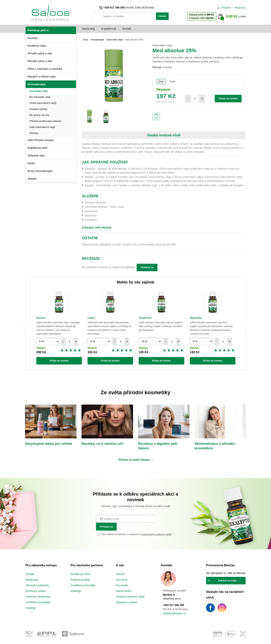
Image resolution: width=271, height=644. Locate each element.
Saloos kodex (124, 584)
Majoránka (196, 318)
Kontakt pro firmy (81, 567)
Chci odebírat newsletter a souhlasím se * (137, 527)
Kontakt (127, 29)
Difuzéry (34, 133)
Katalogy (30, 601)
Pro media (122, 578)
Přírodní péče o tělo (40, 61)
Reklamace (32, 572)
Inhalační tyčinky (38, 109)
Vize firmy (121, 572)
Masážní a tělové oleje (41, 76)
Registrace (240, 8)
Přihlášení (226, 8)
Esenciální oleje (39, 91)
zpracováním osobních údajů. (157, 527)
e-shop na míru (134, 638)
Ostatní (32, 179)
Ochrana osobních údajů (130, 589)
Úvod (85, 40)
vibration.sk (158, 638)
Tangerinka (145, 318)
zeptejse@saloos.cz (175, 606)
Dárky (31, 163)
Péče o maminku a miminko (45, 69)
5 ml (172, 82)
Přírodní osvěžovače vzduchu (45, 121)
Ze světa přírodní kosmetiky (135, 392)
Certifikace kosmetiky (38, 595)
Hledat (162, 16)
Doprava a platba (35, 584)
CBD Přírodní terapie (41, 140)
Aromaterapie (37, 84)
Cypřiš (91, 318)
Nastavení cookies (126, 595)
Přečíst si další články (134, 460)
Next (245, 326)
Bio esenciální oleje (40, 97)
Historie (120, 567)
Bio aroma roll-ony (39, 115)
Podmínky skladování (38, 589)
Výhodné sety (36, 155)
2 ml (161, 82)
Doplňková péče (38, 148)
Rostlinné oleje (37, 46)
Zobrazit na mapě (227, 573)
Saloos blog (88, 29)
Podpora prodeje (80, 572)
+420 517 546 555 (114, 8)
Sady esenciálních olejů (42, 127)
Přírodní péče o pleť (40, 53)
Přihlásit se (147, 267)
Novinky (32, 38)
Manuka (41, 318)
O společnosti (109, 29)
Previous (26, 326)
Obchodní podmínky (37, 578)
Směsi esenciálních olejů (43, 103)
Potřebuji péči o (38, 30)
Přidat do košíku (228, 98)
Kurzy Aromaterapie (40, 171)
